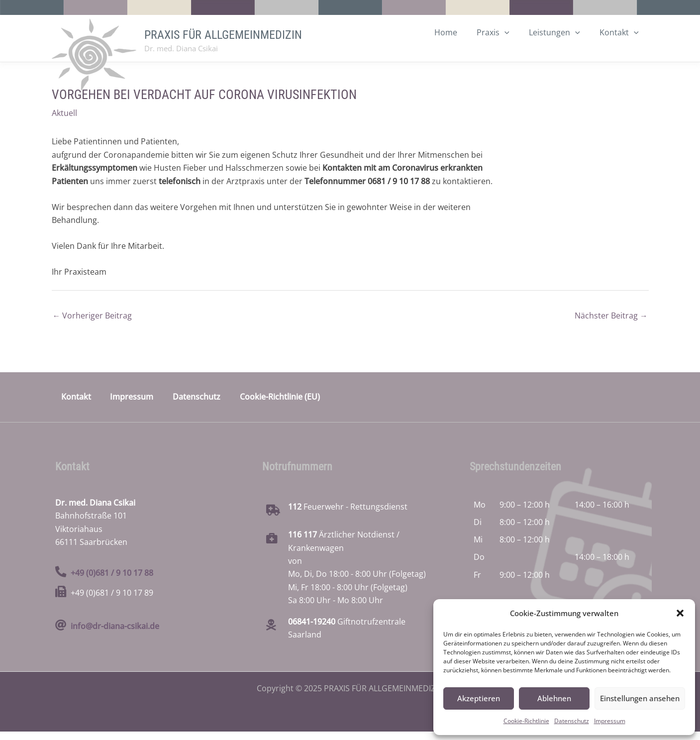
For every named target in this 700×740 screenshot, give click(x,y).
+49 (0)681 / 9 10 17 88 (112, 581)
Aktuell (64, 121)
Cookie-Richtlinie (526, 721)
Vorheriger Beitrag (93, 324)
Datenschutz (572, 721)
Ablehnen (554, 698)
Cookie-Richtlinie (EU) (279, 405)
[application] (514, 52)
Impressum (610, 721)
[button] (680, 613)
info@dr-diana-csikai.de (115, 634)
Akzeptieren (479, 698)
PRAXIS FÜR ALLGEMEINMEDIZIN (223, 39)
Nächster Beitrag (611, 324)
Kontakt (76, 405)
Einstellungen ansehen (640, 698)
